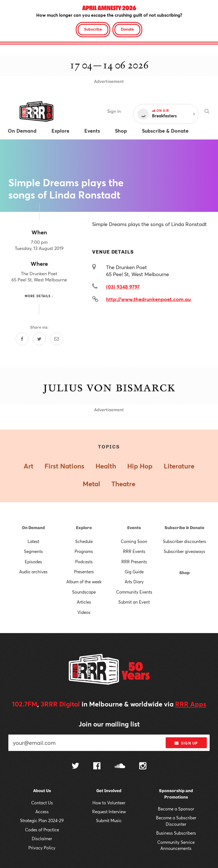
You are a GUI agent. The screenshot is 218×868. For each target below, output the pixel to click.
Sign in (114, 111)
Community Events (134, 592)
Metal (91, 484)
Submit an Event (134, 602)
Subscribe (93, 29)
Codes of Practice (42, 830)
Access (42, 812)
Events (134, 528)
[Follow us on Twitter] (75, 766)
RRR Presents (134, 562)
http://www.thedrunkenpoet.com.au (148, 299)
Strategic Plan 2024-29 (42, 820)
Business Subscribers (176, 833)
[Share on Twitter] (39, 339)
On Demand (33, 528)
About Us (42, 791)
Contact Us (42, 803)
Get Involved (109, 791)
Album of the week (84, 582)
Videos (84, 612)
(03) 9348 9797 (123, 287)
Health (106, 466)
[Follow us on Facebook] (97, 767)
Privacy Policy (42, 848)
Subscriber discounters (184, 541)
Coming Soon (134, 541)
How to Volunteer (109, 803)
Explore (84, 528)
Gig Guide (134, 572)
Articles (84, 602)
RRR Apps (191, 704)
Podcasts (84, 562)
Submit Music (109, 820)
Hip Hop (140, 466)
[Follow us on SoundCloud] (120, 766)
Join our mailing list (109, 724)
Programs (84, 551)
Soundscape (84, 592)
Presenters (84, 572)
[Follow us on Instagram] (143, 767)
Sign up (186, 743)
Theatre (123, 484)
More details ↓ (39, 296)
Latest (33, 541)
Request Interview (109, 812)
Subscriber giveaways (184, 551)
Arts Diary (134, 582)
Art (29, 466)
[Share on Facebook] (22, 339)
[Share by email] (57, 339)
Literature (179, 466)
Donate (127, 29)
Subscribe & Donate (184, 528)
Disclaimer (42, 839)
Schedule (84, 541)
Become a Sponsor (176, 809)
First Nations (64, 466)
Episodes (33, 562)
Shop (184, 573)
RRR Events (134, 551)
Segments (33, 551)
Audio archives (33, 572)
